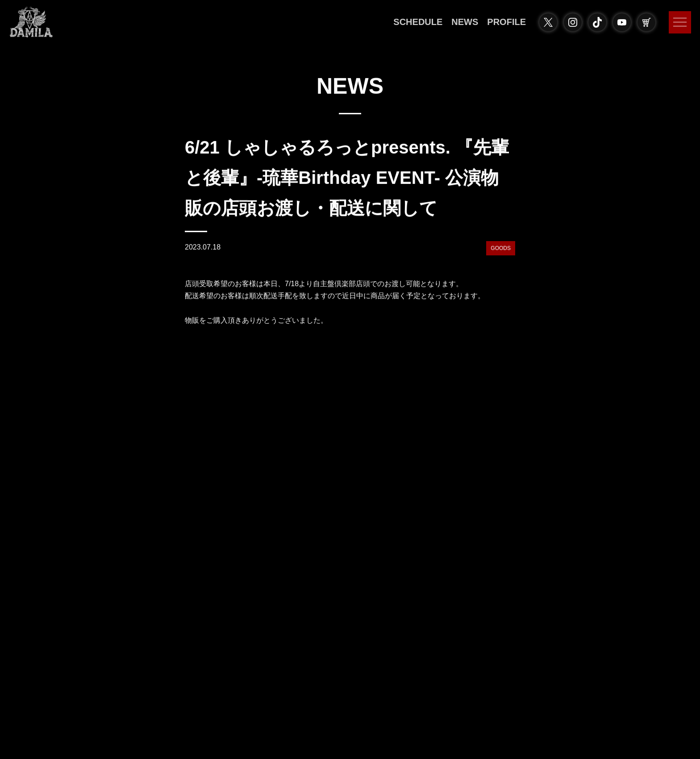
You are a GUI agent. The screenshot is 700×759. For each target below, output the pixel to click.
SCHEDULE (418, 22)
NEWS (465, 22)
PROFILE (506, 22)
